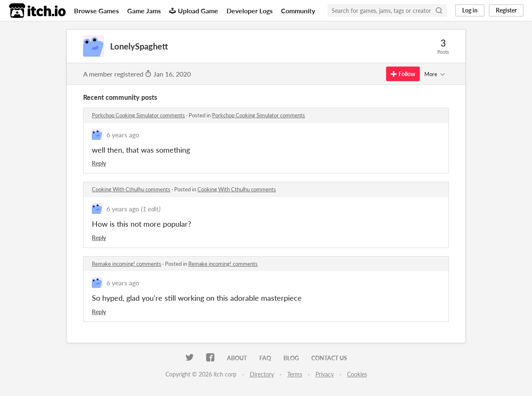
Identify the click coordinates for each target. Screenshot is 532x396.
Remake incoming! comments (127, 264)
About (237, 358)
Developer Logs (250, 11)
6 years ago (123, 135)
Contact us (329, 358)
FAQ (265, 358)
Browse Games (96, 11)
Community (298, 11)
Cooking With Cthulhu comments (131, 189)
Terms (295, 374)
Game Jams (144, 11)
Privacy (325, 374)
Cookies (357, 374)
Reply (99, 163)
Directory (262, 374)
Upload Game (194, 11)
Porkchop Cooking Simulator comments (138, 115)
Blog (291, 358)
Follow (403, 74)
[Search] (439, 10)
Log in (470, 10)
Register (506, 10)
